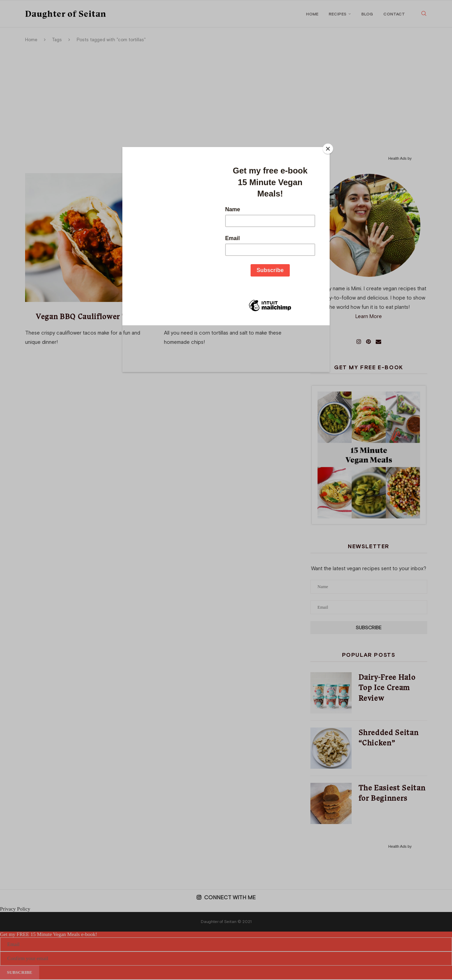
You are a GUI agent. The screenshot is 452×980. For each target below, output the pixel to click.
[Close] (328, 149)
